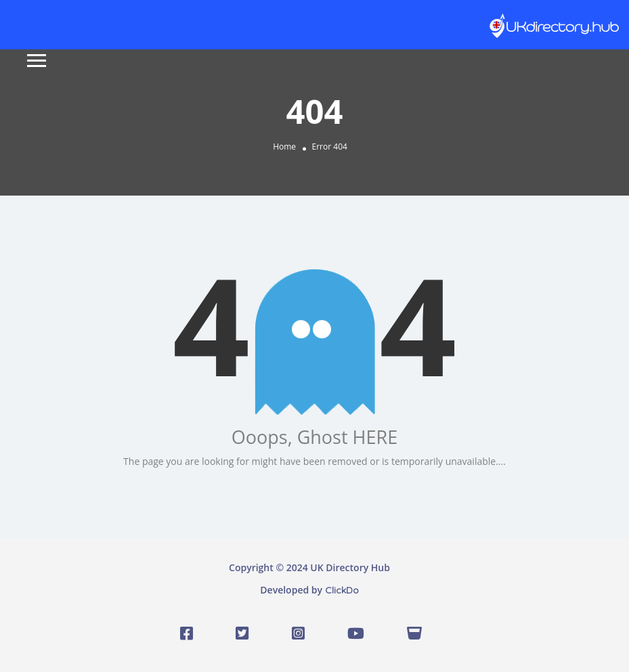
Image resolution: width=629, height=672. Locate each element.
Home (284, 147)
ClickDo (342, 590)
